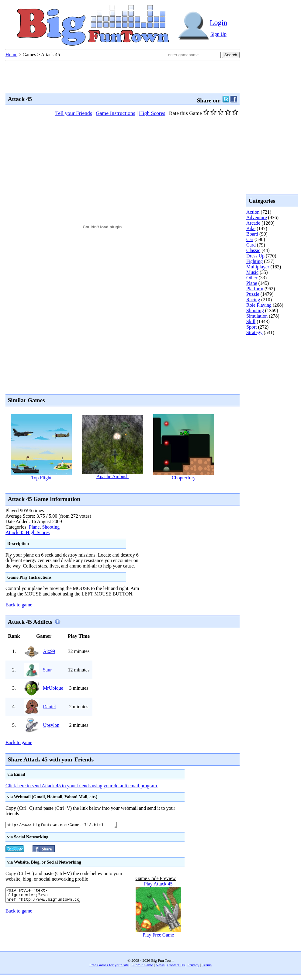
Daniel (49, 707)
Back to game (19, 605)
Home (11, 55)
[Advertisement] (271, 360)
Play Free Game (158, 936)
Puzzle (253, 294)
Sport (252, 327)
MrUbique (53, 688)
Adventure (257, 217)
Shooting (51, 527)
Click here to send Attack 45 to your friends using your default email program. (82, 786)
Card (251, 245)
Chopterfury (184, 478)
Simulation (257, 316)
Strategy (254, 332)
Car (250, 239)
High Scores (152, 113)
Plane (34, 527)
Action (253, 212)
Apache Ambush (112, 476)
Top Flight (42, 478)
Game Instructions (115, 113)
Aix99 (49, 651)
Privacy (193, 966)
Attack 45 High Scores (28, 532)
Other (252, 278)
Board (252, 234)
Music (252, 272)
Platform (255, 289)
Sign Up (218, 34)
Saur (47, 670)
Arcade (253, 223)
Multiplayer (258, 267)
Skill (251, 321)
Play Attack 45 (158, 885)
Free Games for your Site (109, 966)
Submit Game (142, 966)
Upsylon (51, 725)
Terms (207, 966)
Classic (253, 250)
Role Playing (259, 305)
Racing (253, 300)
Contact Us (176, 966)
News (160, 966)
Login (218, 22)
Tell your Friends (74, 113)
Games (29, 55)
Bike (251, 228)
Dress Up (255, 256)
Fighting (254, 261)
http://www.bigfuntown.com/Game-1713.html (68, 826)
